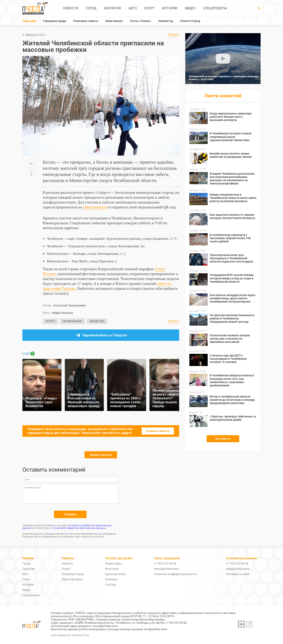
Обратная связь (72, 579)
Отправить (70, 514)
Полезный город (73, 574)
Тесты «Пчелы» (141, 21)
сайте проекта (95, 207)
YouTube (111, 585)
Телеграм (111, 579)
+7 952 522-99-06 (165, 563)
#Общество (97, 321)
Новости (71, 8)
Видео (190, 8)
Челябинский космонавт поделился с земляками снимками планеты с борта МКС (223, 78)
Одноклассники (115, 574)
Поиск (66, 569)
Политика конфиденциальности (175, 574)
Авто (133, 8)
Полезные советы (86, 21)
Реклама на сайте (238, 574)
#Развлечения (72, 321)
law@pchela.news (156, 629)
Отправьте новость (158, 431)
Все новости (223, 439)
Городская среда (55, 21)
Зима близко (114, 21)
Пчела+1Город (190, 21)
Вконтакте (112, 569)
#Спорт (50, 321)
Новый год (166, 21)
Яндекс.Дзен (113, 563)
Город (91, 8)
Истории (170, 8)
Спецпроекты (215, 8)
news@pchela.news (166, 569)
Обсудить (174, 34)
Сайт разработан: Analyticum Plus (70, 635)
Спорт (149, 8)
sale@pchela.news (238, 569)
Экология (112, 8)
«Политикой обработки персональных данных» (79, 528)
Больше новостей (101, 455)
